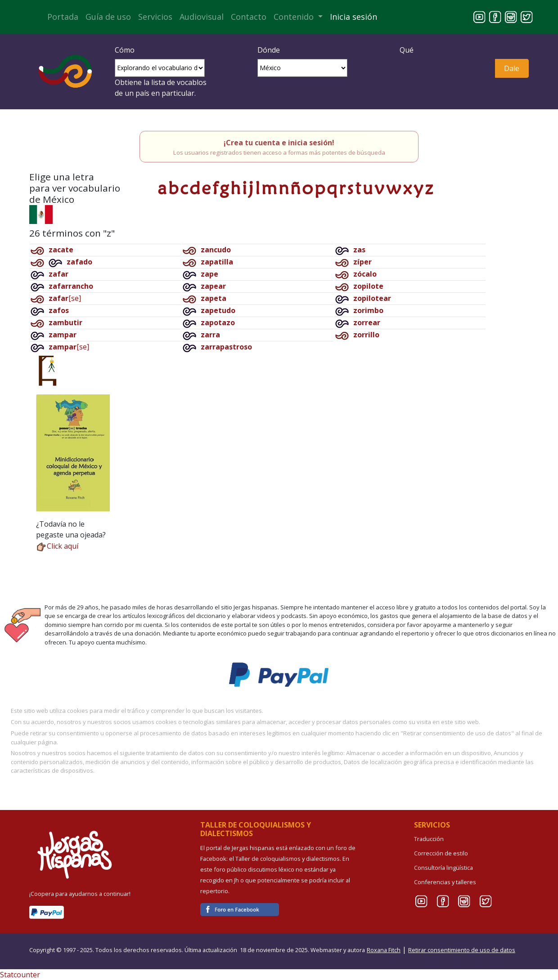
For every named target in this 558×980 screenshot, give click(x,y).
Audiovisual (202, 17)
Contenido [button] (295, 17)
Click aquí (57, 546)
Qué (407, 50)
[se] (65, 298)
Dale (512, 68)
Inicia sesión (353, 17)
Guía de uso (108, 17)
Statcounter (20, 975)
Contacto (249, 17)
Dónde (269, 50)
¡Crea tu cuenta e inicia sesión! (279, 143)
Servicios (155, 17)
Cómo (125, 50)
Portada (63, 17)
